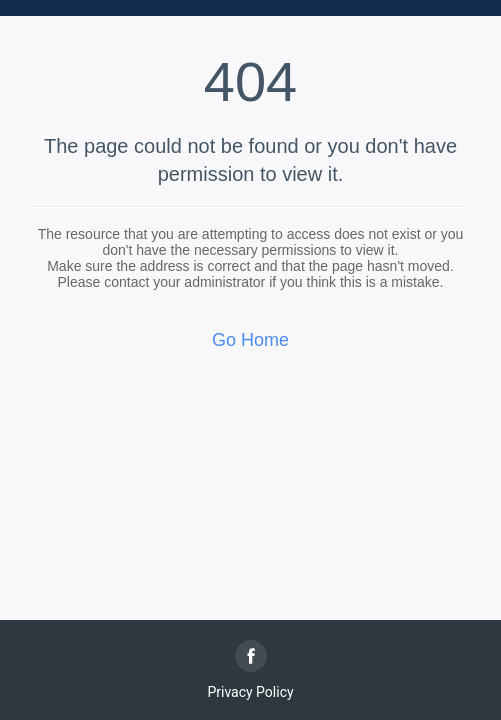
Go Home (250, 340)
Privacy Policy (250, 692)
